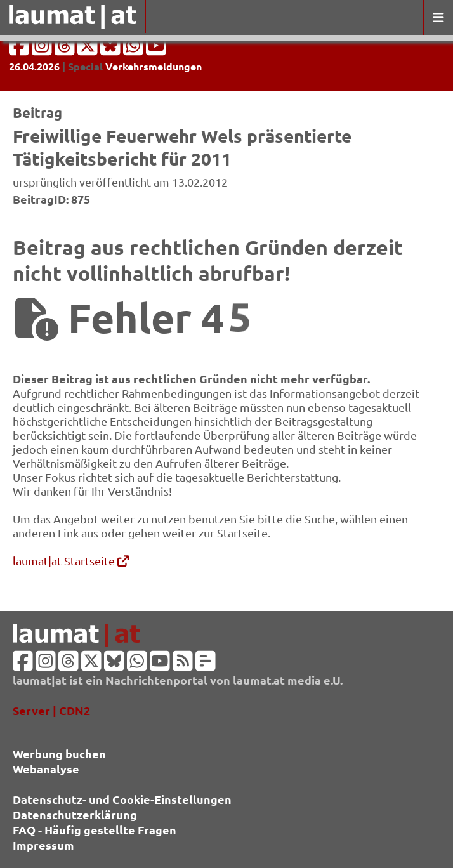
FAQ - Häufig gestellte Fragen (95, 830)
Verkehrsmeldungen (154, 66)
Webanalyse (46, 769)
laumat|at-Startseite (71, 561)
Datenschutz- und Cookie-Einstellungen (122, 799)
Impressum (43, 845)
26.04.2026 (34, 66)
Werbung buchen (59, 753)
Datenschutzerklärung (75, 814)
